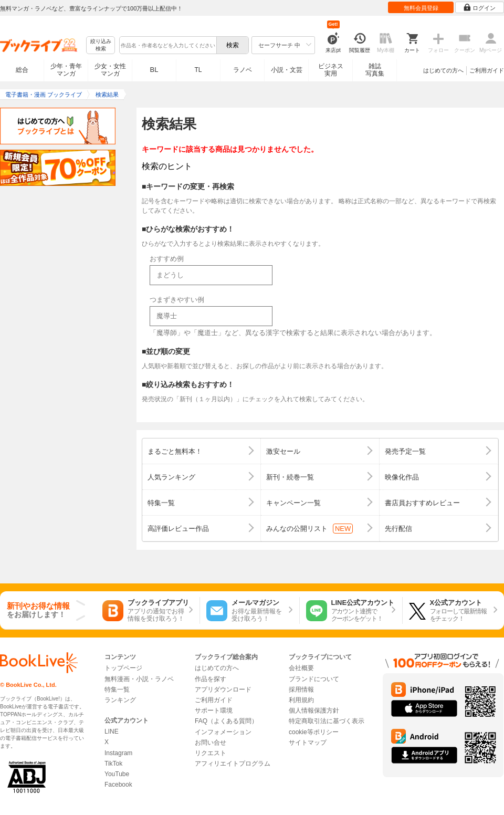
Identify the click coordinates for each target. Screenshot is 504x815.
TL (198, 70)
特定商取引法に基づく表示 (327, 721)
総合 (22, 70)
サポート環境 (214, 710)
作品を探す (211, 679)
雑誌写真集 (375, 70)
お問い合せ (211, 743)
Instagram (118, 753)
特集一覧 (117, 689)
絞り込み (101, 45)
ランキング (120, 700)
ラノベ (243, 70)
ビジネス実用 (331, 70)
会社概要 (301, 668)
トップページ (123, 668)
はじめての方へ (443, 70)
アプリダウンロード (223, 689)
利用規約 (301, 700)
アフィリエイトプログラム (233, 764)
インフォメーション (223, 732)
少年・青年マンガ (66, 70)
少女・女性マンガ (110, 70)
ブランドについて (314, 679)
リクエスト (211, 753)
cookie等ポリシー (314, 732)
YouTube (117, 774)
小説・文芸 (287, 70)
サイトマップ (308, 743)
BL (154, 70)
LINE (112, 732)
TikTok (113, 764)
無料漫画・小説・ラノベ (139, 679)
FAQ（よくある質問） (226, 721)
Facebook (118, 785)
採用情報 (301, 689)
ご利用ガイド (487, 70)
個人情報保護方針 (314, 710)
